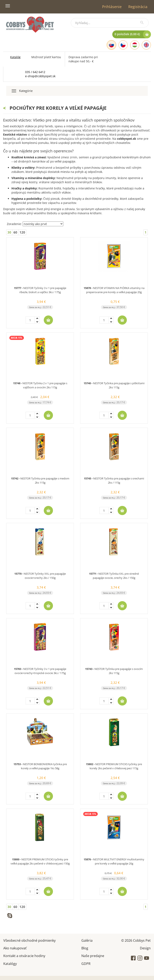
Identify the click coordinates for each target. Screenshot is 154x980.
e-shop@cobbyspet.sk (40, 76)
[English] (146, 45)
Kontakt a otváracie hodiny (24, 955)
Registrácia (138, 7)
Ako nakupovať (15, 948)
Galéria (87, 940)
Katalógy (10, 963)
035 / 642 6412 (35, 72)
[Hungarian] (135, 45)
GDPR (86, 963)
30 (9, 232)
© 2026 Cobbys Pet (136, 940)
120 (22, 232)
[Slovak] (111, 45)
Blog (85, 948)
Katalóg (15, 57)
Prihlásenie (112, 7)
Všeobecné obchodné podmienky (29, 940)
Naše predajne (93, 955)
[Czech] (123, 45)
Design (145, 948)
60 (15, 232)
